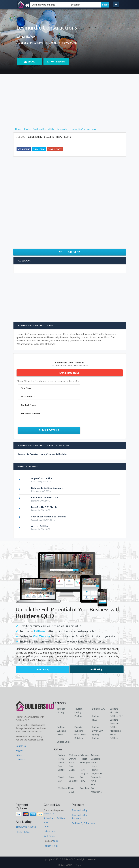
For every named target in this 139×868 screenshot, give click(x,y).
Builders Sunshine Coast (61, 731)
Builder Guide (64, 742)
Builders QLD (116, 716)
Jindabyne (85, 762)
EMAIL (30, 62)
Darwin (73, 759)
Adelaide (95, 755)
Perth (61, 759)
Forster (95, 770)
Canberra (96, 759)
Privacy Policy (51, 846)
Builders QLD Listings (69, 865)
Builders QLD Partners (83, 823)
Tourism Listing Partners (79, 712)
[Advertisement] (70, 106)
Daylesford (97, 773)
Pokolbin (84, 788)
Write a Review (70, 252)
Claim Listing (39, 149)
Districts (20, 759)
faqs (55, 841)
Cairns (72, 770)
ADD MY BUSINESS (26, 827)
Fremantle (96, 777)
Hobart (83, 759)
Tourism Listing (80, 810)
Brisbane (84, 755)
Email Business (55, 149)
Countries (21, 746)
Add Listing (96, 669)
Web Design (50, 836)
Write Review (56, 62)
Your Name (26, 388)
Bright (61, 770)
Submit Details (49, 430)
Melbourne (74, 755)
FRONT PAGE (23, 832)
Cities (19, 755)
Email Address (28, 396)
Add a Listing (24, 149)
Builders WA (98, 709)
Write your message (31, 413)
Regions (20, 750)
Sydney (62, 755)
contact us (49, 814)
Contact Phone (28, 405)
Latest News (50, 831)
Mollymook (64, 788)
